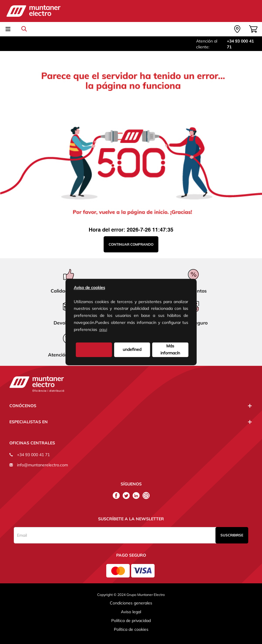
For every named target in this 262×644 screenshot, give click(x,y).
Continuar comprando (131, 244)
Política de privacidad (131, 621)
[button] (110, 330)
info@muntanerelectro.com (42, 465)
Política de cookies (131, 629)
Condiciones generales (131, 603)
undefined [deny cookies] (132, 349)
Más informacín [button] (170, 349)
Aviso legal (131, 612)
